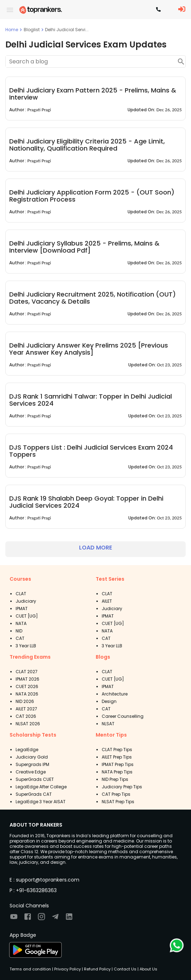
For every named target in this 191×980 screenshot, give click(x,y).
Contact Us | (126, 969)
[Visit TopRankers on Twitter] (55, 919)
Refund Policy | (98, 969)
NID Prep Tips (115, 779)
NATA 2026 (27, 694)
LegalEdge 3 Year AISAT (41, 802)
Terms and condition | (31, 969)
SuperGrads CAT (34, 794)
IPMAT (22, 609)
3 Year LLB (26, 646)
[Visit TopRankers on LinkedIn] (69, 919)
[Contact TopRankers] (158, 10)
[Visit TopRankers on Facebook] (28, 919)
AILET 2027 (26, 709)
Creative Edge (31, 772)
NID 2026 (25, 701)
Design (109, 701)
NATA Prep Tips (117, 772)
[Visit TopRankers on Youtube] (14, 919)
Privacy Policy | (68, 969)
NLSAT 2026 (28, 724)
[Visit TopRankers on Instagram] (41, 919)
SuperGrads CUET (35, 779)
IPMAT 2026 (27, 679)
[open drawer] (10, 10)
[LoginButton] (182, 10)
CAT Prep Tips (116, 794)
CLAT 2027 (27, 672)
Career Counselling (123, 716)
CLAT (21, 594)
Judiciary (26, 601)
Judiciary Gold (32, 757)
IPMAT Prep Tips (118, 764)
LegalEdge (27, 750)
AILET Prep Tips (117, 757)
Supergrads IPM (32, 764)
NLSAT (108, 724)
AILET (107, 601)
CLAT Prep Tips (117, 750)
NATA (21, 623)
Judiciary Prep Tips (122, 787)
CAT (20, 638)
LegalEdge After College (41, 787)
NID (19, 631)
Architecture (115, 694)
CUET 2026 (27, 686)
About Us (148, 969)
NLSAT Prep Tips (118, 802)
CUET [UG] (27, 616)
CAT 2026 (26, 716)
